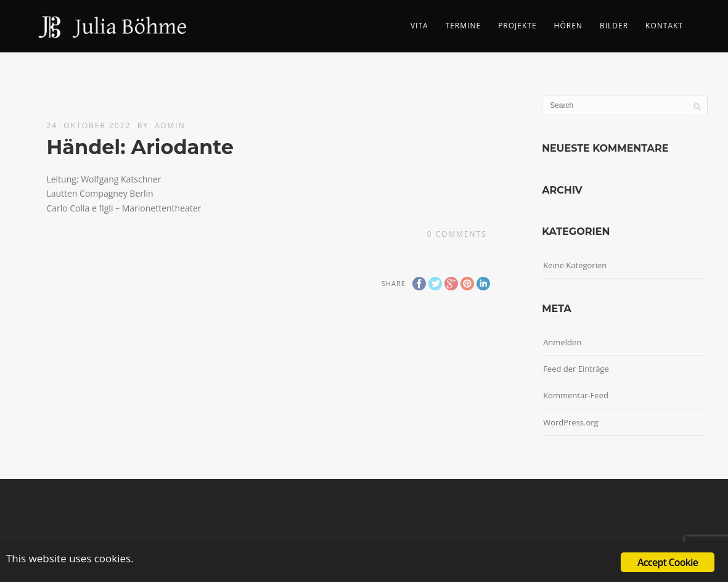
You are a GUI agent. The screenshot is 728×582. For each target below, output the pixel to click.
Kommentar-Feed (576, 395)
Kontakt (664, 26)
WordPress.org (571, 422)
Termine (464, 26)
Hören (568, 26)
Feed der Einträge (576, 369)
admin (170, 125)
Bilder (614, 26)
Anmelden (562, 342)
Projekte (517, 26)
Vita (419, 26)
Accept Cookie (668, 562)
